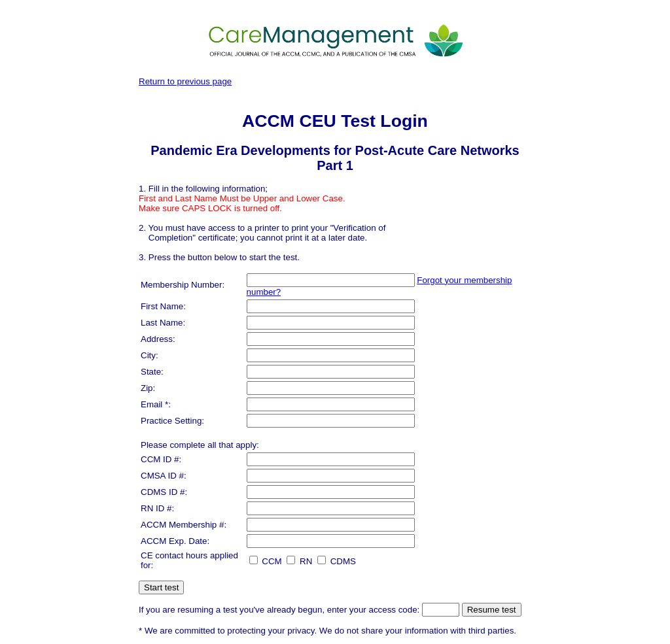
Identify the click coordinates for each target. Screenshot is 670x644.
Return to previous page (185, 81)
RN (299, 561)
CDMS (337, 561)
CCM (266, 561)
